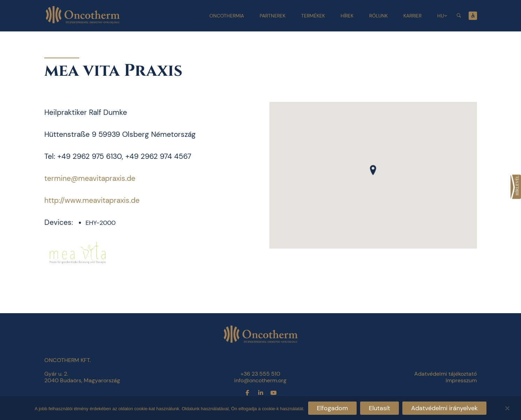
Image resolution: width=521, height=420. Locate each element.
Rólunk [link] (378, 16)
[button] (373, 170)
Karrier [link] (412, 16)
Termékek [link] (313, 16)
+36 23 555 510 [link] (260, 374)
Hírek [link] (347, 16)
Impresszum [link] (461, 380)
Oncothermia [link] (227, 16)
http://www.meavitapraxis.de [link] (92, 200)
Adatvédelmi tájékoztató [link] (445, 374)
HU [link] (441, 16)
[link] (516, 187)
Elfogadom (332, 408)
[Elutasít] (507, 407)
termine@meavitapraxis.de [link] (90, 178)
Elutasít (379, 408)
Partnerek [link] (273, 16)
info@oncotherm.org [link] (260, 380)
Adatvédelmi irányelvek (444, 408)
